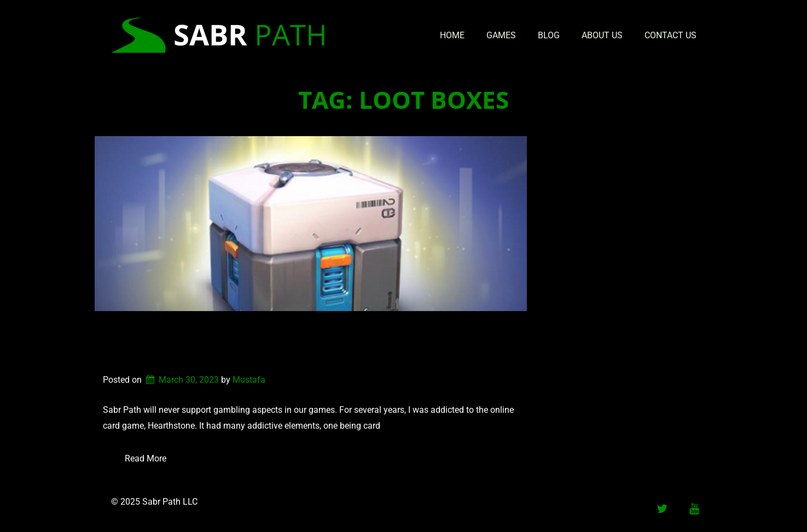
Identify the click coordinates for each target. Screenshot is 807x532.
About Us (602, 35)
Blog (549, 35)
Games (501, 35)
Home (452, 35)
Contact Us (670, 35)
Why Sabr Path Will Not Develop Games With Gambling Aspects (280, 343)
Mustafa (249, 380)
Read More (146, 458)
